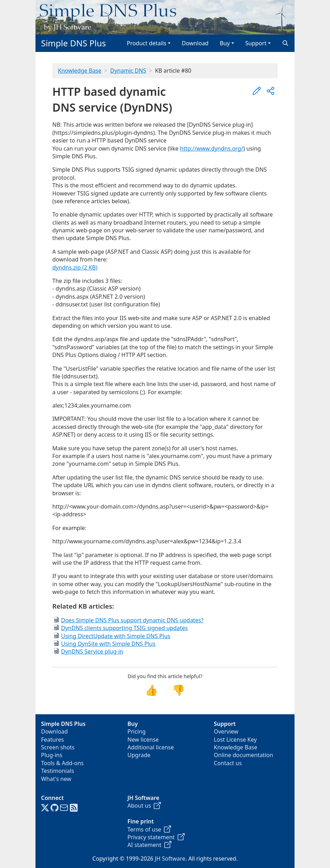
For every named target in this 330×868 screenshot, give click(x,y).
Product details (147, 43)
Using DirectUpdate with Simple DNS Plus (116, 636)
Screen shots (58, 747)
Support (256, 43)
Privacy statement (156, 837)
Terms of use (149, 829)
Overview (226, 731)
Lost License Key (235, 740)
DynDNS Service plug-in (92, 651)
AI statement (149, 845)
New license (143, 740)
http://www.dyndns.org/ (212, 148)
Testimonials (58, 771)
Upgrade (139, 755)
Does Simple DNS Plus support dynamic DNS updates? (132, 620)
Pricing (137, 731)
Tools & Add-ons (62, 763)
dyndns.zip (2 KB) (75, 267)
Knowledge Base (80, 71)
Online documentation (243, 755)
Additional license (151, 747)
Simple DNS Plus (74, 43)
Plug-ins (52, 755)
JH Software (170, 859)
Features (52, 740)
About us (144, 806)
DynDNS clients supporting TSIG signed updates (124, 628)
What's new (56, 779)
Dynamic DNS (128, 71)
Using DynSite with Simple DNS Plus (108, 644)
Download (195, 43)
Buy (225, 43)
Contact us (228, 763)
